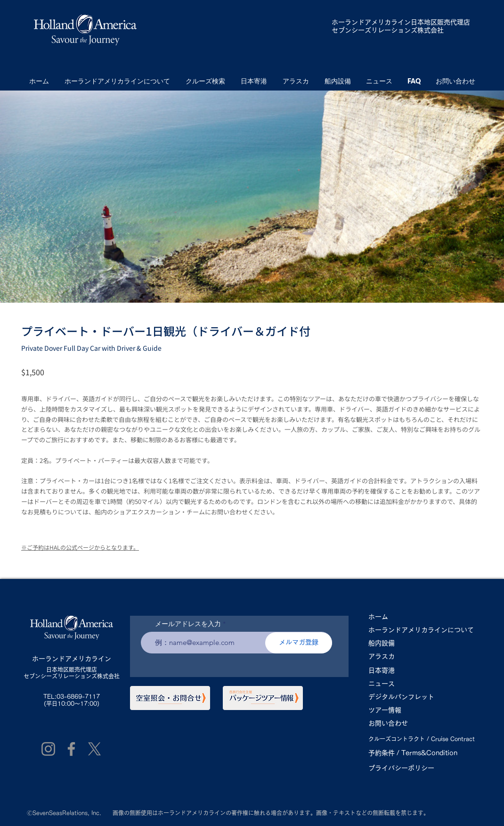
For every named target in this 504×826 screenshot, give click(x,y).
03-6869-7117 (78, 696)
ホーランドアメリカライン (371, 22)
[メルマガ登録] (299, 643)
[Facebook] (71, 749)
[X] (94, 749)
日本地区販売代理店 (72, 669)
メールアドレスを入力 (188, 624)
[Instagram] (48, 749)
